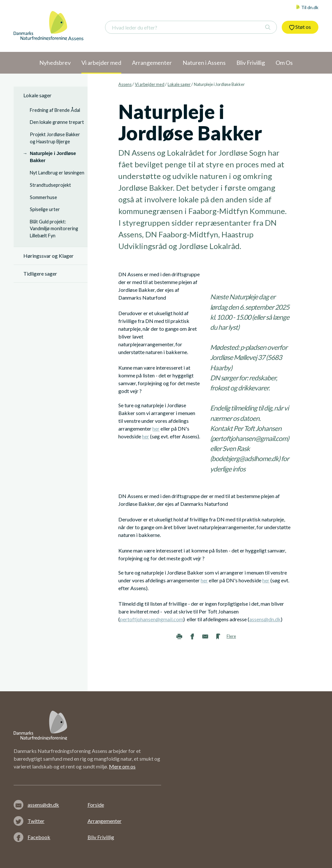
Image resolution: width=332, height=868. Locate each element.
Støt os (300, 27)
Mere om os (122, 766)
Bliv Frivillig (101, 837)
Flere (231, 636)
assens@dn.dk (265, 619)
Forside (96, 805)
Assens (125, 84)
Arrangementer (105, 821)
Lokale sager (179, 84)
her (156, 428)
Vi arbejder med (150, 84)
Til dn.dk (307, 7)
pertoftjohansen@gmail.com (152, 619)
